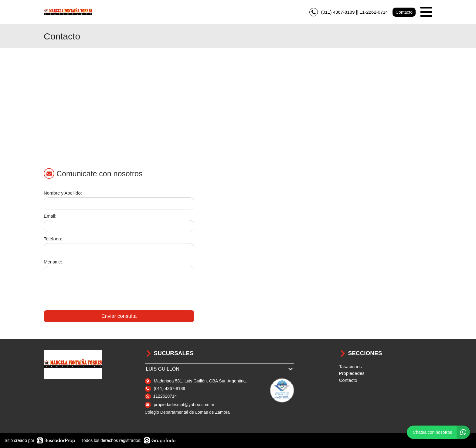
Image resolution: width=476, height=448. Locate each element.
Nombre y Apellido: (63, 193)
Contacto (404, 12)
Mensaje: (53, 262)
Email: (50, 216)
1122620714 (165, 396)
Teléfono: (53, 239)
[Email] (119, 226)
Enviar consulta (119, 316)
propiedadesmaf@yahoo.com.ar (184, 405)
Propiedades (352, 373)
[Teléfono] (119, 249)
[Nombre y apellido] (119, 203)
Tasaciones (350, 367)
